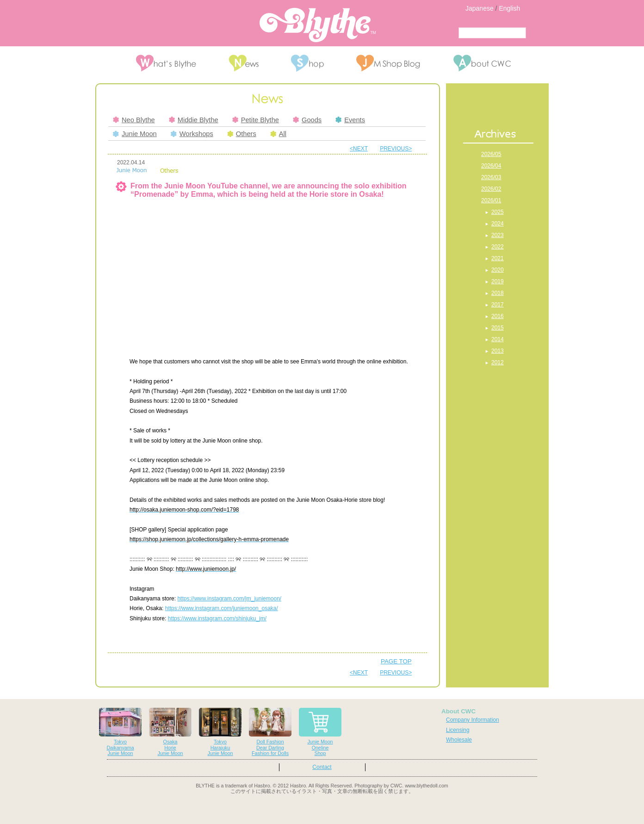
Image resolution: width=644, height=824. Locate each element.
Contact (322, 767)
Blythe (318, 25)
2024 (498, 224)
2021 (498, 258)
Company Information (473, 720)
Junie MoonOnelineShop (320, 732)
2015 (498, 328)
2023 (498, 235)
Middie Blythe (194, 120)
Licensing (458, 730)
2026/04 (491, 166)
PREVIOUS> (396, 149)
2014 (498, 339)
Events (350, 120)
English (509, 8)
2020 (498, 270)
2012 (498, 362)
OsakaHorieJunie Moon (170, 732)
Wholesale (459, 740)
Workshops (192, 134)
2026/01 (491, 200)
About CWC (458, 711)
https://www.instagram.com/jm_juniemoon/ (229, 599)
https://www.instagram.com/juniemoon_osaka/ (222, 608)
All (278, 134)
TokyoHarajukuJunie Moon (220, 732)
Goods (307, 120)
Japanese (480, 8)
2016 (498, 316)
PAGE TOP (396, 661)
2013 (498, 351)
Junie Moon (135, 134)
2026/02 (491, 189)
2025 (498, 212)
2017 (498, 305)
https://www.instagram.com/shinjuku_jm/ (217, 618)
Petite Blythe (256, 120)
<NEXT (359, 149)
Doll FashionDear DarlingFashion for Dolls (270, 732)
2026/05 (491, 154)
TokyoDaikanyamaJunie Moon (120, 732)
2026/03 (491, 177)
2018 (498, 293)
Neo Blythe (134, 120)
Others (242, 134)
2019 (498, 281)
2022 (498, 247)
